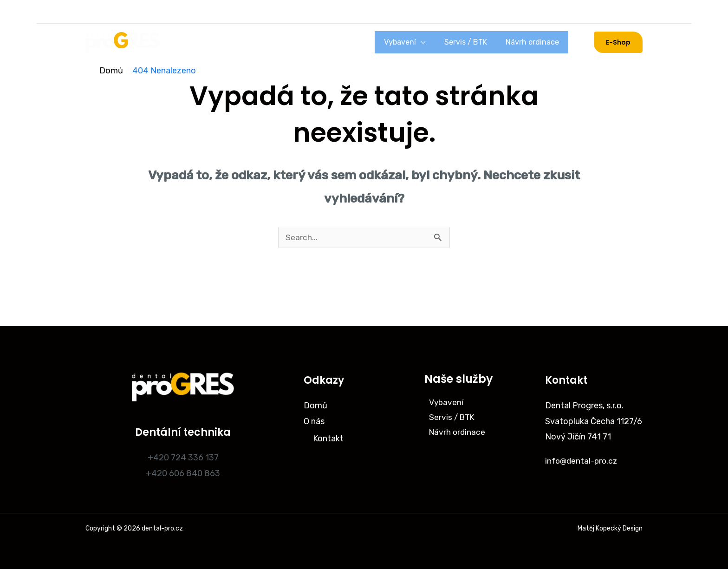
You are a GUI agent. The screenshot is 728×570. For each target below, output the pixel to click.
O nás (218, 42)
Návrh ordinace (538, 42)
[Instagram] (95, 12)
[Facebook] (119, 12)
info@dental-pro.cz (583, 462)
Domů (187, 42)
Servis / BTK (482, 42)
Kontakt (328, 440)
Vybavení (428, 42)
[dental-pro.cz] (123, 42)
